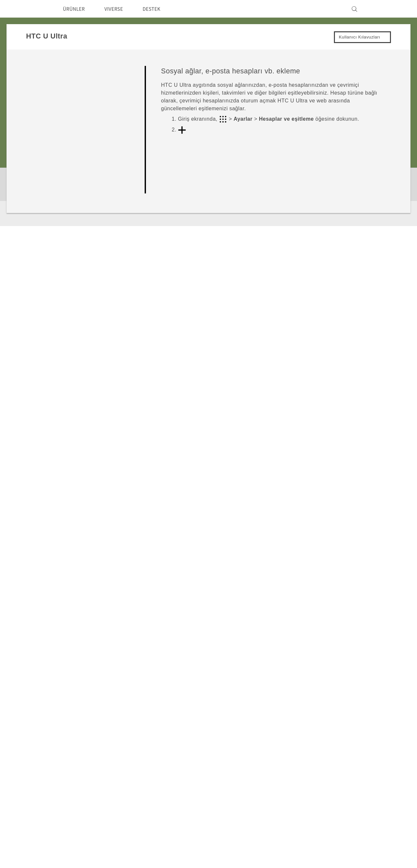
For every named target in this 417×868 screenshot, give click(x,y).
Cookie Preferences (334, 781)
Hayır (372, 445)
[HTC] (36, 9)
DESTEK (160, 9)
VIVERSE (119, 9)
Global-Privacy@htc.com (347, 851)
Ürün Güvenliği (328, 772)
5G (145, 754)
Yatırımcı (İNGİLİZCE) (335, 754)
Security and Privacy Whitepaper (350, 798)
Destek (39, 682)
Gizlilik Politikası (329, 763)
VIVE (148, 763)
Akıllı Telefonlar (160, 745)
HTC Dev (209, 745)
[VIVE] (381, 9)
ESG (315, 745)
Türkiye (47, 761)
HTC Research (215, 754)
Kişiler (169, 406)
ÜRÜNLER (76, 9)
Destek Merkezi (271, 745)
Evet (344, 445)
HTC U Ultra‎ (72, 682)
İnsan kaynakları (329, 789)
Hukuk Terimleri (371, 835)
